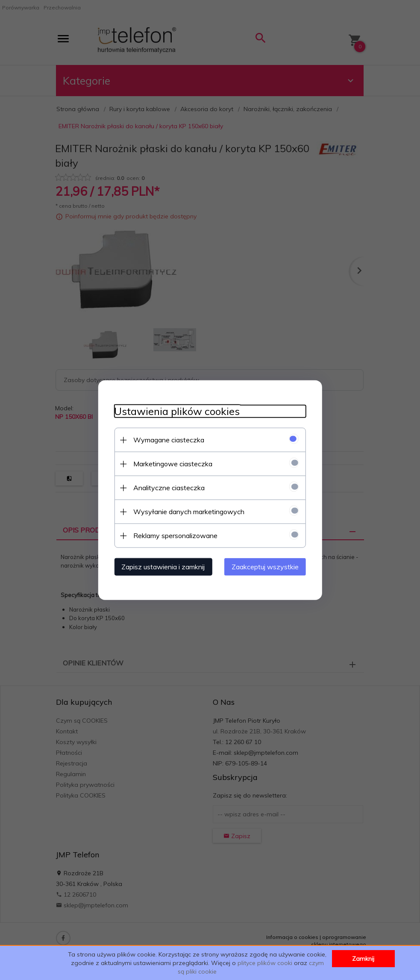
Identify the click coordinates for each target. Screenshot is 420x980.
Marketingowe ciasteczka (171, 463)
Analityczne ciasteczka (167, 487)
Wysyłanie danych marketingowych (187, 511)
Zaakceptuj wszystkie (268, 566)
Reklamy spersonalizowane (173, 535)
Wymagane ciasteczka (167, 439)
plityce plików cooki (265, 963)
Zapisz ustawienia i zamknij (161, 566)
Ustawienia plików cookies (175, 411)
